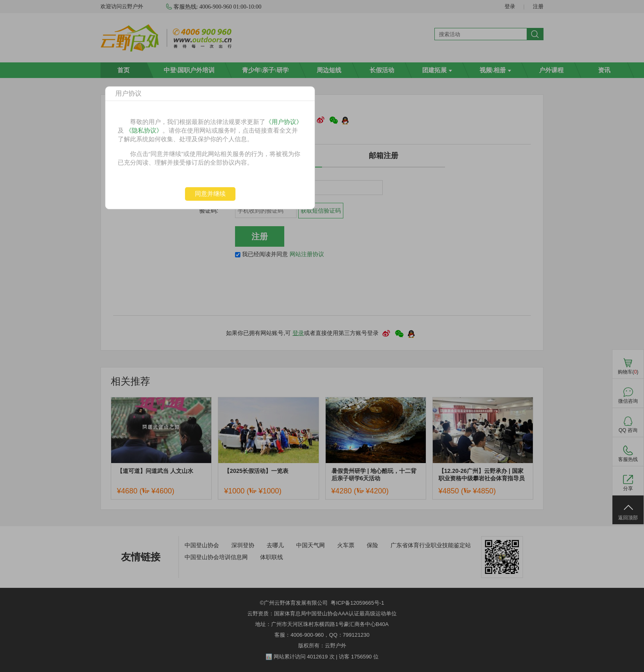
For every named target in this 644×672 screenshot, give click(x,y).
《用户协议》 (284, 122)
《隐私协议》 (144, 130)
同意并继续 (210, 194)
